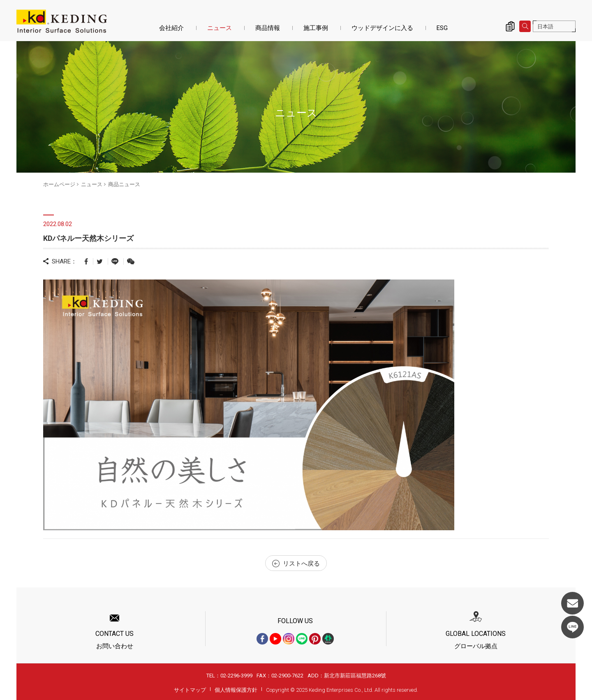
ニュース (220, 28)
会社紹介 (171, 28)
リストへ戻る (296, 564)
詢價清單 (510, 26)
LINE (572, 627)
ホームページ (59, 184)
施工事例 (316, 28)
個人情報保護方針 (236, 690)
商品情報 (268, 28)
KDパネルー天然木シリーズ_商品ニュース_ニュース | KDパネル (62, 21)
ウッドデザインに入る (382, 28)
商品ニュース (124, 184)
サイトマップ (190, 690)
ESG (442, 28)
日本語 (545, 27)
